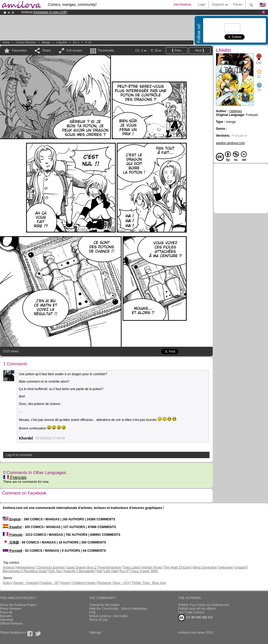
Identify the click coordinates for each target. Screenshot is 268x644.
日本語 (11, 542)
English (12, 519)
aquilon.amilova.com (230, 143)
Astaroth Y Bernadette (79, 571)
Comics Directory (26, 42)
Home (6, 42)
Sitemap (95, 633)
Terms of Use (99, 620)
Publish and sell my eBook (197, 609)
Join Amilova (182, 5)
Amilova (8, 567)
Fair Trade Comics (191, 612)
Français (15, 477)
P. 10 (88, 42)
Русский (12, 551)
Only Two (55, 571)
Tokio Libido (131, 567)
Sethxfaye (226, 567)
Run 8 (124, 571)
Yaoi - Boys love (154, 583)
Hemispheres (25, 567)
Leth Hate (111, 571)
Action (7, 583)
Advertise (7, 620)
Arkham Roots (152, 567)
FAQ (92, 612)
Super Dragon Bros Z (81, 567)
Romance (104, 583)
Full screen (74, 51)
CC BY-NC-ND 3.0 (195, 618)
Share (47, 51)
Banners (6, 616)
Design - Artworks (26, 583)
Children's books (84, 583)
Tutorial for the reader (104, 605)
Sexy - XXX (121, 583)
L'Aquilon (62, 42)
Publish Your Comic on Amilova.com (204, 605)
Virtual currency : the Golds (108, 616)
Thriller (137, 583)
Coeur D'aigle (140, 571)
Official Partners (11, 624)
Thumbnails (106, 51)
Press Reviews (11, 609)
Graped (240, 567)
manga (46, 42)
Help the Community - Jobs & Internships (118, 609)
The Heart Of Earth (177, 567)
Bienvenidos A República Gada (25, 571)
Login (201, 5)
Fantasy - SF (50, 583)
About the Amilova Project (18, 605)
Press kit (6, 612)
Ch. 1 (76, 42)
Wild (154, 571)
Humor (65, 583)
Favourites (19, 51)
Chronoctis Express (51, 567)
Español (12, 527)
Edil (99, 571)
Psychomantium (110, 567)
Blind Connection (205, 567)
